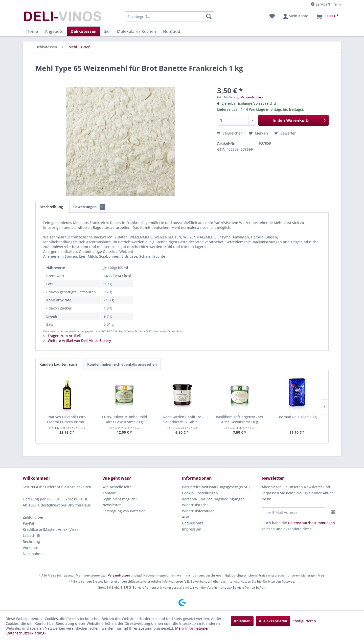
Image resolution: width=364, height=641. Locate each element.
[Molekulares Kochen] (136, 31)
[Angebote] (54, 31)
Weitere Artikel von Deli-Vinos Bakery (77, 340)
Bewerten (285, 133)
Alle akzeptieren (273, 621)
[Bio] (107, 31)
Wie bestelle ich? (117, 487)
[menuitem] (169, 16)
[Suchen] (209, 16)
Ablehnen (242, 621)
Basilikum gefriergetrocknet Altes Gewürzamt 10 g (240, 419)
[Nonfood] (172, 31)
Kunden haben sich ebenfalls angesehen (122, 364)
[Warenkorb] (327, 16)
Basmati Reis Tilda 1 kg (297, 417)
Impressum (192, 529)
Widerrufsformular (198, 511)
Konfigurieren (304, 621)
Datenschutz (193, 523)
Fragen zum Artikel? (62, 336)
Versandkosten (119, 575)
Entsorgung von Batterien (124, 511)
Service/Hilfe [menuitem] (324, 4)
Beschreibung (51, 207)
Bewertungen (89, 207)
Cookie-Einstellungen (200, 493)
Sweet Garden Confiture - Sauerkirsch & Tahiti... (182, 419)
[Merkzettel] (272, 16)
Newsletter (112, 505)
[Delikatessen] (84, 31)
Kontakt (109, 493)
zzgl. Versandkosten (248, 97)
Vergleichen (230, 133)
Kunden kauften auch (58, 364)
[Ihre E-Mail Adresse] (293, 512)
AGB (186, 517)
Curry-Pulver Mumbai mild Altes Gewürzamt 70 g (124, 419)
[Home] (32, 31)
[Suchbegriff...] (169, 16)
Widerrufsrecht (195, 505)
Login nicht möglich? (120, 499)
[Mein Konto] (295, 16)
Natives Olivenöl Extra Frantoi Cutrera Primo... (67, 419)
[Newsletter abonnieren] (333, 512)
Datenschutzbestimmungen (311, 523)
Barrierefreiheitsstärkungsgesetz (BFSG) (216, 487)
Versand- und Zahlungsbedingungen (213, 499)
